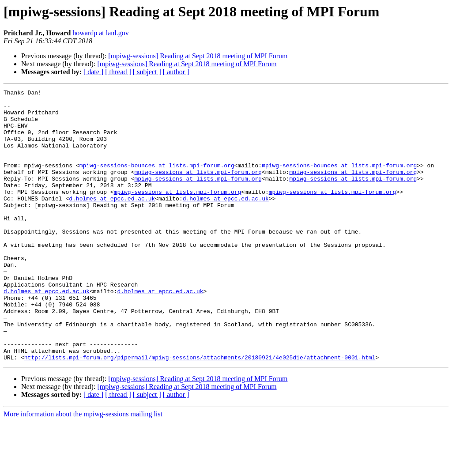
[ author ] (176, 72)
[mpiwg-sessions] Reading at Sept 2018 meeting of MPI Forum (198, 56)
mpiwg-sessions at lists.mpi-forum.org (198, 189)
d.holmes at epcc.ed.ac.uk (112, 221)
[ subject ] (147, 72)
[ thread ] (118, 72)
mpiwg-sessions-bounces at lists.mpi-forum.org (157, 181)
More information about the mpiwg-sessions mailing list (83, 468)
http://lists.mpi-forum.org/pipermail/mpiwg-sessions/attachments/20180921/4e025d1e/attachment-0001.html (200, 412)
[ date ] (93, 72)
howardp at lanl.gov (101, 33)
